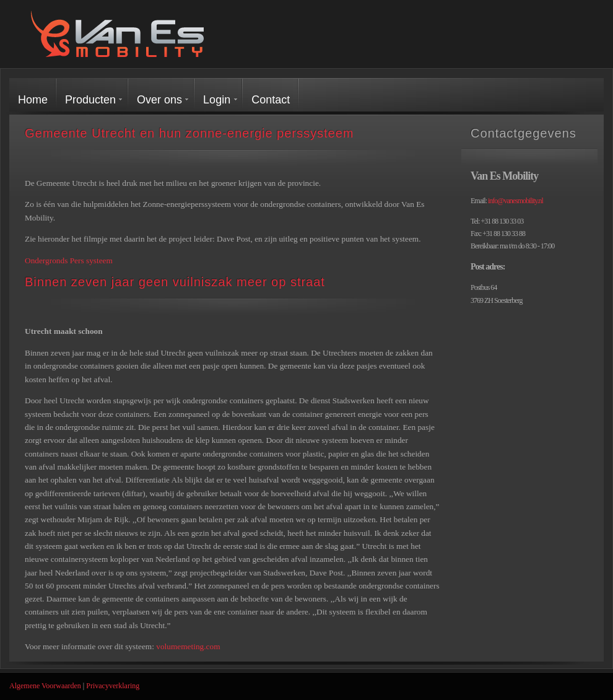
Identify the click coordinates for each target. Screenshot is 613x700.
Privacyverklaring (113, 686)
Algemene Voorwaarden (45, 686)
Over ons (159, 100)
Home (33, 100)
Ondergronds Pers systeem (69, 260)
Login (217, 100)
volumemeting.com (188, 646)
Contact (271, 100)
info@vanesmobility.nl (515, 201)
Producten (90, 100)
